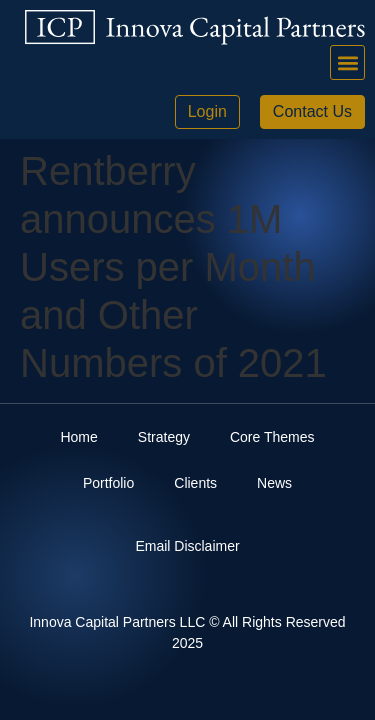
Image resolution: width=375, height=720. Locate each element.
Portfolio (108, 483)
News (274, 483)
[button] (347, 62)
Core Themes (272, 437)
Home (78, 437)
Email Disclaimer (187, 546)
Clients (195, 483)
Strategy (164, 437)
